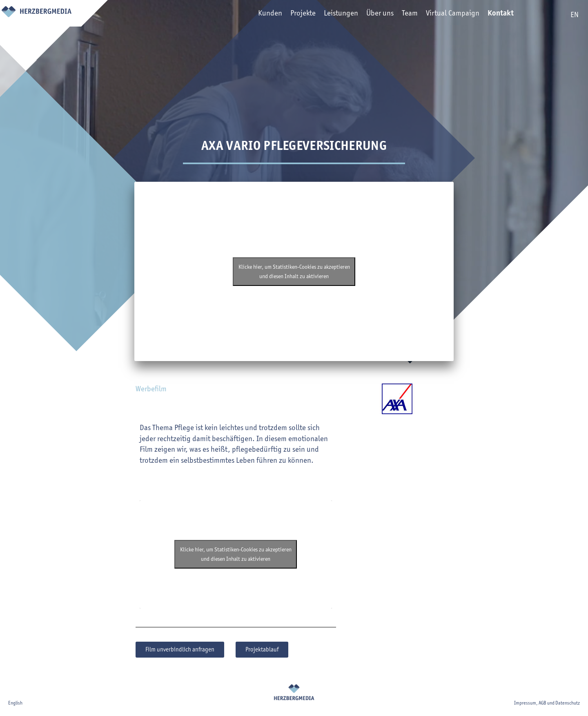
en (575, 14)
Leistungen (332, 15)
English (15, 703)
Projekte (294, 15)
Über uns (371, 15)
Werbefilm (151, 389)
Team (400, 15)
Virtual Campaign (443, 15)
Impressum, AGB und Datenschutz (547, 703)
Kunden (261, 15)
